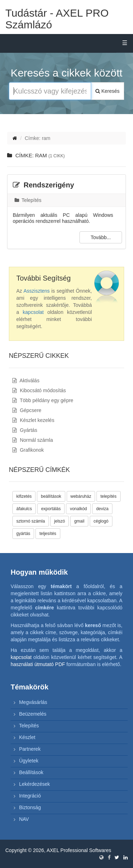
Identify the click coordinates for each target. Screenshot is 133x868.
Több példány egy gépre (43, 400)
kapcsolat (33, 312)
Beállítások (31, 772)
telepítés (108, 496)
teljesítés (48, 534)
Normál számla (33, 440)
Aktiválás (26, 381)
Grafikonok (28, 450)
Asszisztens (37, 291)
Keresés (107, 91)
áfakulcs (24, 509)
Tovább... (101, 237)
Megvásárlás (33, 702)
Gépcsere (27, 410)
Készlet (27, 737)
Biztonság (30, 807)
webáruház (81, 496)
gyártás (23, 534)
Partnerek (30, 749)
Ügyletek (29, 761)
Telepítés (28, 200)
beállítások (51, 496)
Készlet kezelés (33, 420)
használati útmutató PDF (38, 664)
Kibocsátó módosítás (39, 390)
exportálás (51, 509)
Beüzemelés (33, 714)
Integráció (30, 796)
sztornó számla (31, 521)
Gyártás (25, 430)
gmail (79, 521)
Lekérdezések (35, 784)
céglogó (101, 521)
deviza (102, 509)
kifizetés (24, 496)
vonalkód (78, 509)
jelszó (60, 521)
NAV (24, 819)
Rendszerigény (43, 185)
